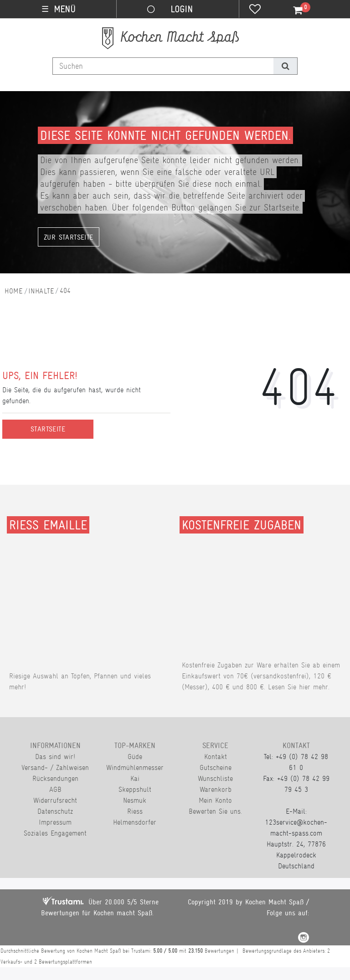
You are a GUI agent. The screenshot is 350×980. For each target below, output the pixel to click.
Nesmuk (135, 800)
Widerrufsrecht (55, 800)
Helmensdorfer (135, 822)
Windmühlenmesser (135, 767)
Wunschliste (215, 778)
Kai (135, 778)
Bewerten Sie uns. (215, 811)
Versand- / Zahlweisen (55, 767)
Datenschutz (55, 811)
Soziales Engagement (55, 833)
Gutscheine (216, 767)
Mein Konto (215, 800)
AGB (55, 789)
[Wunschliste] (255, 10)
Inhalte (41, 291)
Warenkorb (216, 789)
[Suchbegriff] (163, 66)
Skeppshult (135, 789)
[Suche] (285, 66)
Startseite (48, 429)
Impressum (55, 822)
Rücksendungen (55, 778)
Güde (135, 757)
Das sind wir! (55, 757)
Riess (135, 811)
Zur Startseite (69, 237)
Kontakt (216, 757)
